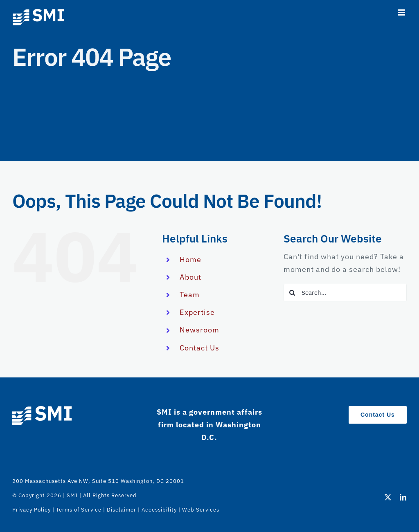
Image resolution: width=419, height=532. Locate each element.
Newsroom (199, 330)
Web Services (201, 510)
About (190, 277)
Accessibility (159, 510)
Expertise (197, 312)
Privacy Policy (32, 510)
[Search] (292, 293)
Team (190, 295)
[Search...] (345, 293)
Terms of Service (79, 510)
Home (190, 259)
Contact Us (199, 348)
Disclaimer (122, 510)
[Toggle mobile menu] (402, 12)
